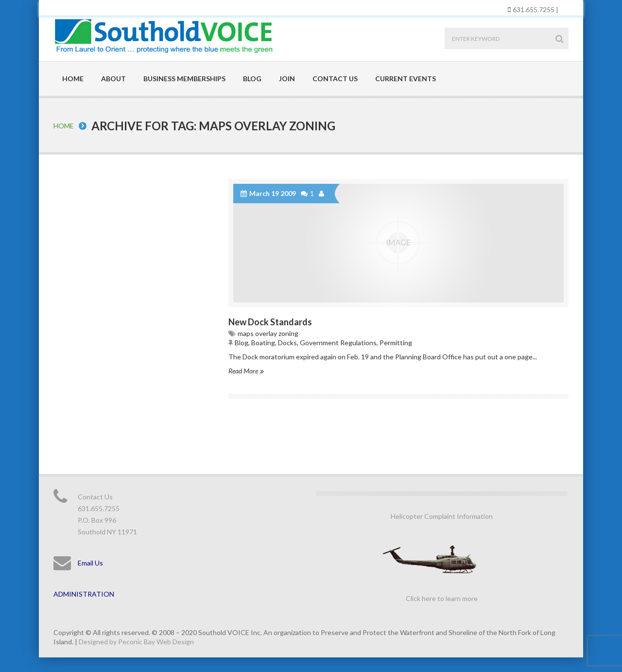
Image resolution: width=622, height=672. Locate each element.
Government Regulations (338, 343)
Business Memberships (184, 79)
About (113, 79)
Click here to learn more (442, 598)
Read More (246, 371)
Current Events (406, 79)
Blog (252, 79)
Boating (263, 343)
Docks (287, 343)
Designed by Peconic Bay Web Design (136, 642)
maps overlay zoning (268, 333)
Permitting (396, 343)
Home (73, 79)
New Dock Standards (270, 322)
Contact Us (335, 79)
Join (287, 79)
